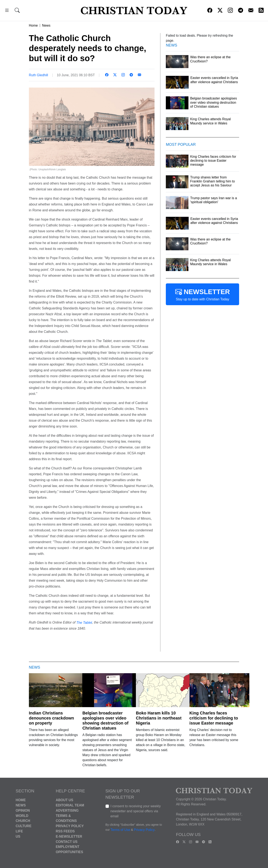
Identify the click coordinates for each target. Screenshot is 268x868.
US (18, 836)
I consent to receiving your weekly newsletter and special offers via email (136, 811)
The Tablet (84, 623)
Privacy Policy (70, 826)
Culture (24, 826)
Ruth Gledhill (39, 75)
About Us (64, 800)
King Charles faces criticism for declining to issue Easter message (214, 718)
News (46, 25)
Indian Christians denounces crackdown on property (52, 718)
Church (23, 821)
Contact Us (67, 842)
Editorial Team (70, 805)
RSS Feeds (65, 831)
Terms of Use (120, 830)
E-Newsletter (69, 836)
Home (33, 25)
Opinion (23, 811)
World (22, 816)
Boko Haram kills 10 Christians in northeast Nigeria (159, 718)
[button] (7, 11)
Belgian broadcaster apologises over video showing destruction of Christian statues (105, 721)
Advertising (67, 811)
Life (19, 831)
